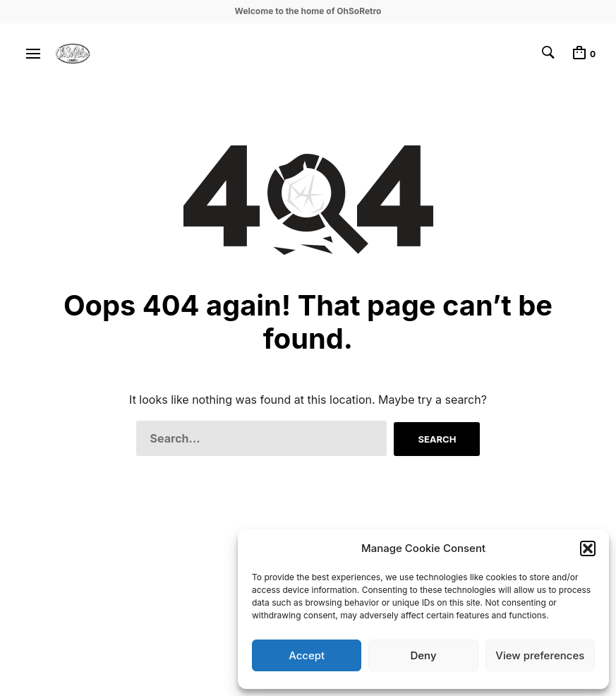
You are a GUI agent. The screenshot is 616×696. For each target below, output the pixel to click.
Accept (307, 655)
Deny (423, 655)
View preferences (540, 655)
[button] (588, 548)
